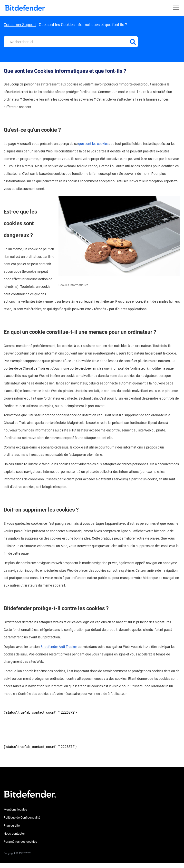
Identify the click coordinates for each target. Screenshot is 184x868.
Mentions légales (15, 809)
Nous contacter (14, 834)
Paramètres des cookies (20, 842)
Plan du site (12, 826)
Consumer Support (20, 25)
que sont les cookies (93, 144)
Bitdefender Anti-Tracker (59, 647)
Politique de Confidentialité (22, 817)
